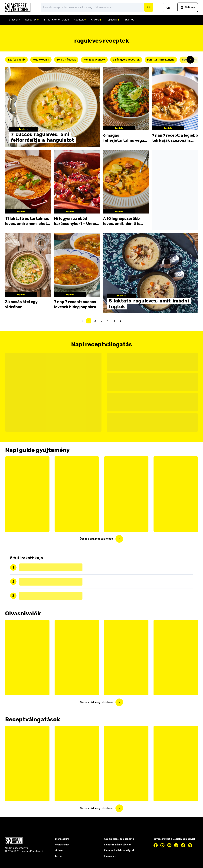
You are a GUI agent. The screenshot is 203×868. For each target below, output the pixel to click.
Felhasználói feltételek (118, 845)
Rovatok (80, 20)
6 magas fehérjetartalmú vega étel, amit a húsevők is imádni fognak (124, 138)
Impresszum (62, 839)
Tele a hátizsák (66, 60)
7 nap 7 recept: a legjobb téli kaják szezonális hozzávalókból (175, 138)
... (101, 321)
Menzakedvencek (94, 60)
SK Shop (129, 20)
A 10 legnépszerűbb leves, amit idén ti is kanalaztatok (122, 221)
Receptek (32, 20)
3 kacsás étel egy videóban (21, 304)
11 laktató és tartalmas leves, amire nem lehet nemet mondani (27, 221)
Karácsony (14, 20)
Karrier (59, 856)
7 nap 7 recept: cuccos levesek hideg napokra (75, 304)
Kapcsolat (110, 856)
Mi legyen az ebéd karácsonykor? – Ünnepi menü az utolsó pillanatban (77, 221)
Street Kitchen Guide (56, 20)
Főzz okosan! (41, 60)
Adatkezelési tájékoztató (119, 839)
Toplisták (113, 20)
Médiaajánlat (62, 845)
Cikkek (96, 20)
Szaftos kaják (16, 60)
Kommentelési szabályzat (119, 850)
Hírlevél (59, 850)
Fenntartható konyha (161, 60)
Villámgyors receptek (126, 60)
